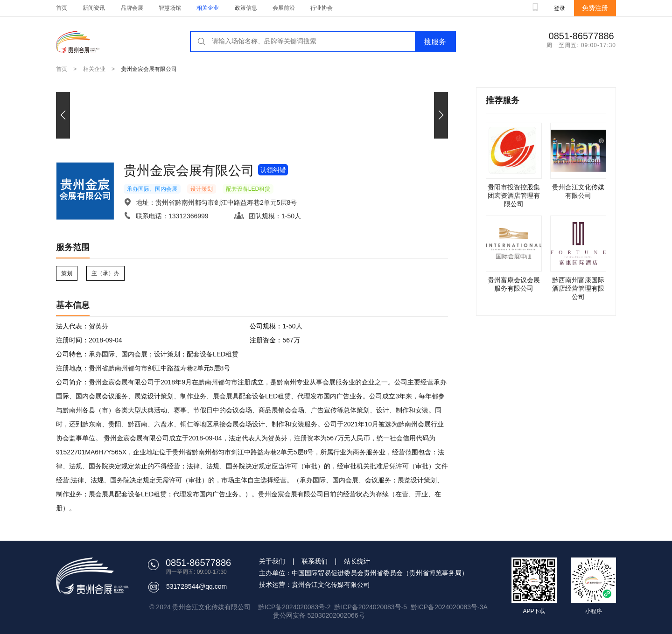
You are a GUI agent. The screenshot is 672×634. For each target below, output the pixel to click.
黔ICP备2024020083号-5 (371, 607)
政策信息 (246, 8)
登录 (560, 8)
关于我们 (272, 561)
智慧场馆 (170, 8)
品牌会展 (132, 8)
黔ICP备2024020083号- (445, 607)
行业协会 (322, 8)
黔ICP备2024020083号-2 (295, 607)
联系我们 (315, 561)
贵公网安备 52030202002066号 (319, 615)
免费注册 (595, 8)
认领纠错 (273, 170)
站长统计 (357, 561)
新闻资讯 (94, 8)
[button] (441, 115)
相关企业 (208, 8)
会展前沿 (284, 8)
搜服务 (435, 42)
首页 (62, 8)
